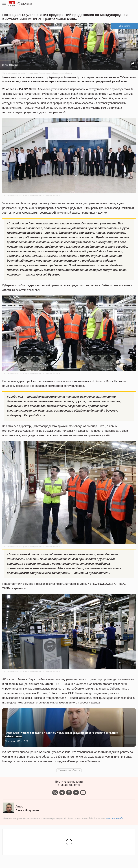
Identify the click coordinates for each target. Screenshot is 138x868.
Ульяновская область (69, 770)
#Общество (125, 26)
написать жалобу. (115, 818)
